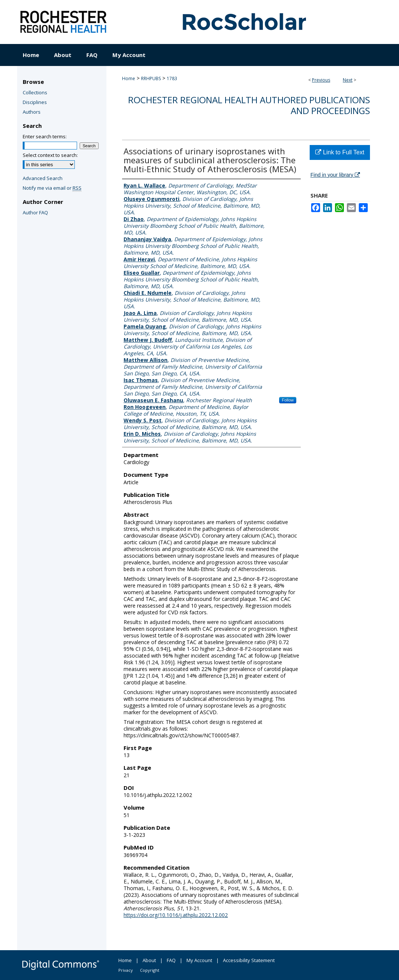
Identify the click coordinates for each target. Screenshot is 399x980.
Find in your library (335, 175)
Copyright (150, 970)
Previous (321, 80)
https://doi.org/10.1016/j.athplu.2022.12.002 (176, 915)
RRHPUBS (151, 78)
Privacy (126, 970)
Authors (32, 112)
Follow (288, 400)
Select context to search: (50, 155)
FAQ (171, 960)
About (149, 960)
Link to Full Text (340, 152)
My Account (199, 960)
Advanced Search (43, 178)
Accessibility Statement (249, 960)
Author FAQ (35, 212)
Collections (35, 92)
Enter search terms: (45, 136)
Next (348, 80)
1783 (172, 78)
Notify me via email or (52, 188)
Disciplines (35, 102)
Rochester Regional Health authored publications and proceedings (249, 105)
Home (129, 78)
